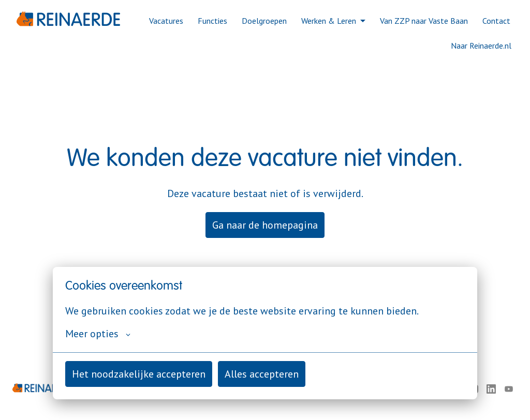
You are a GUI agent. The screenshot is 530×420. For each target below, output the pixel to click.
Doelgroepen (264, 21)
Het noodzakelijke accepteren (139, 374)
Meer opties (98, 334)
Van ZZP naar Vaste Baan (424, 21)
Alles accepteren (262, 374)
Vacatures (166, 21)
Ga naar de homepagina (265, 225)
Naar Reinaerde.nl (481, 46)
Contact (496, 21)
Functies (212, 21)
